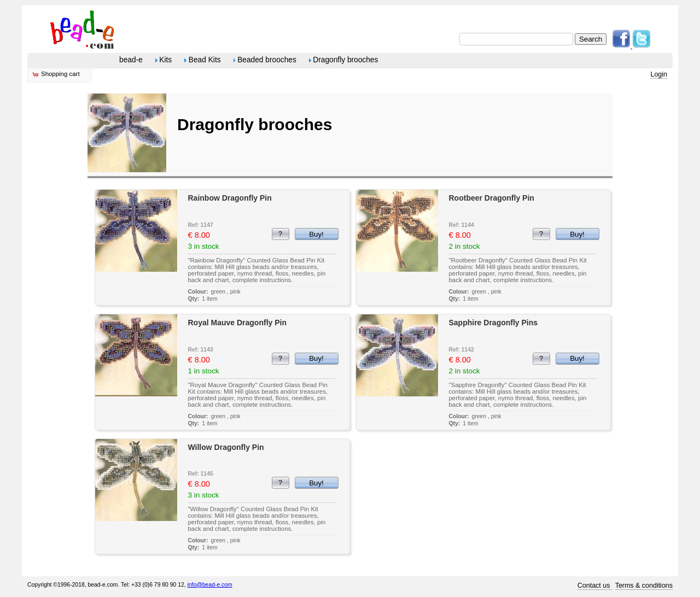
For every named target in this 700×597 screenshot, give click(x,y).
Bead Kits (202, 60)
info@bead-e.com (210, 585)
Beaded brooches (265, 60)
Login (659, 74)
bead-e (131, 60)
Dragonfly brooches (344, 60)
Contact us (595, 586)
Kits (164, 60)
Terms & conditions (644, 586)
